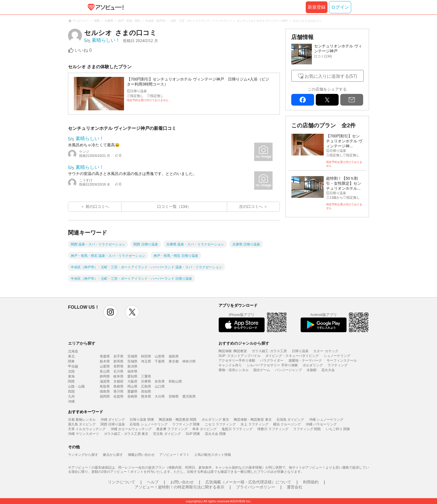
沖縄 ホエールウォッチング (131, 429)
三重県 (146, 376)
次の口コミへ (251, 206)
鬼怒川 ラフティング (237, 429)
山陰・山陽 (76, 386)
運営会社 (295, 487)
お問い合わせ (182, 482)
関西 (71, 381)
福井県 (132, 371)
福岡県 (105, 396)
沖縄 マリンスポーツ (83, 434)
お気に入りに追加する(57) (331, 76)
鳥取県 (105, 386)
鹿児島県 (189, 396)
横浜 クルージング (287, 424)
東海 (71, 376)
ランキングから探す (83, 455)
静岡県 (105, 376)
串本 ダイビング (204, 429)
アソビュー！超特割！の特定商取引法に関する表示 (179, 487)
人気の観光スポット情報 (213, 455)
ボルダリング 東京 (215, 420)
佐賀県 (118, 396)
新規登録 (317, 7)
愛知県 (132, 376)
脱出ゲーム (262, 370)
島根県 (118, 386)
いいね (83, 50)
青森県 (105, 356)
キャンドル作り (230, 365)
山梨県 (105, 366)
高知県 (146, 391)
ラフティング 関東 (186, 424)
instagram (110, 312)
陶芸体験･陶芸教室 (233, 351)
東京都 (174, 361)
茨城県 (132, 361)
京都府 (118, 381)
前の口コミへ (97, 206)
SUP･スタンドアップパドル (240, 356)
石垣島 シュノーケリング (148, 424)
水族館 (312, 370)
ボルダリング (313, 365)
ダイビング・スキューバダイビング (292, 356)
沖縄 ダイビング (113, 420)
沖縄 (71, 401)
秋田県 (146, 356)
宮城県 (132, 356)
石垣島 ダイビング (290, 420)
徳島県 (105, 391)
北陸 (71, 371)
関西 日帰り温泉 (113, 424)
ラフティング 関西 (307, 429)
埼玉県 (146, 361)
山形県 (160, 356)
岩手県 (118, 356)
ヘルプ (153, 482)
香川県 (118, 391)
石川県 (118, 371)
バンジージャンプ (288, 370)
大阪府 (132, 381)
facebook (303, 100)
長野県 (118, 366)
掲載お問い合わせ (141, 455)
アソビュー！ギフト (174, 455)
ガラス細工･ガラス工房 (269, 351)
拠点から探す (113, 455)
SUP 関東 (193, 434)
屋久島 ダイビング (82, 424)
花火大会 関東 (215, 434)
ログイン (340, 7)
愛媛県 (132, 391)
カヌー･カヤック (326, 351)
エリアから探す (82, 343)
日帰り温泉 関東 (142, 420)
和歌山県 (175, 381)
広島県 (146, 386)
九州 (71, 396)
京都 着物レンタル (82, 420)
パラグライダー (272, 361)
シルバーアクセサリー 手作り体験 (272, 365)
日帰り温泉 (300, 351)
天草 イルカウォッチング (87, 429)
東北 (71, 356)
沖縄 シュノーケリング (326, 420)
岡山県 (132, 386)
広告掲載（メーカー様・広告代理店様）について (248, 482)
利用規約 (311, 482)
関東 (71, 361)
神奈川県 (189, 361)
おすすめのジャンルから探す (244, 343)
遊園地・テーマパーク (305, 361)
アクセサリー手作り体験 (237, 361)
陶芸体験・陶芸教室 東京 (253, 420)
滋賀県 (105, 381)
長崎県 (132, 396)
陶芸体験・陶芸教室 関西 (178, 420)
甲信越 (73, 366)
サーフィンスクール (342, 361)
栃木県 (105, 361)
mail (352, 100)
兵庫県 (146, 381)
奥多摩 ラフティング (172, 429)
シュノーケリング (337, 356)
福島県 (174, 356)
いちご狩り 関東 (338, 429)
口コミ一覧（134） (174, 206)
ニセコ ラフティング (220, 424)
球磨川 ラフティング (273, 429)
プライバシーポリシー (256, 487)
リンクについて (122, 482)
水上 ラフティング (254, 424)
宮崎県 (174, 396)
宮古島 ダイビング (167, 434)
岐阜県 (118, 376)
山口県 (160, 386)
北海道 (73, 351)
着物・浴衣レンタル (234, 370)
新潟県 (132, 366)
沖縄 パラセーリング (321, 424)
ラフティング (338, 365)
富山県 (105, 371)
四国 (71, 391)
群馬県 (118, 361)
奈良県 (160, 381)
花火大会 (328, 370)
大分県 (160, 396)
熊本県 (146, 396)
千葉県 (160, 361)
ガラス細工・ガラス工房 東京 (126, 434)
